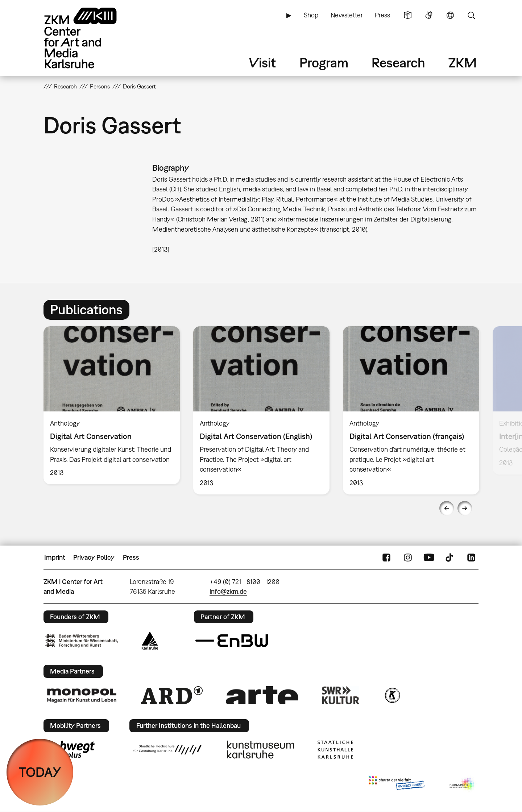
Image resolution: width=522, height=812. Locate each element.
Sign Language (429, 15)
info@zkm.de (228, 591)
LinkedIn (471, 558)
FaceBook (386, 558)
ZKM (463, 63)
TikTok (450, 558)
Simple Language (408, 15)
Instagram (408, 558)
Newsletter (347, 15)
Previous (447, 508)
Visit (262, 63)
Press (382, 15)
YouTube (429, 558)
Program (324, 63)
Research (398, 63)
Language (450, 15)
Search (471, 15)
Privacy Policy (94, 557)
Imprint (55, 557)
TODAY (40, 772)
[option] (112, 405)
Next (465, 508)
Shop (311, 15)
